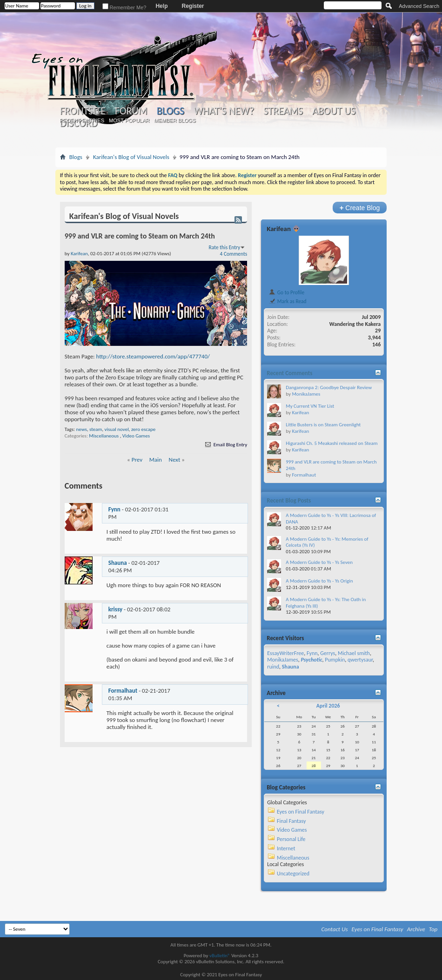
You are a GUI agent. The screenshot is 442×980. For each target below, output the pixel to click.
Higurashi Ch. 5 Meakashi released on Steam (331, 443)
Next (175, 460)
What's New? (224, 111)
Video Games (136, 436)
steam (96, 429)
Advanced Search (419, 6)
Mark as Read (287, 301)
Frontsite (83, 111)
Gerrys (328, 653)
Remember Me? (124, 7)
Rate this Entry (225, 247)
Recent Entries (82, 120)
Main (156, 460)
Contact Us (335, 929)
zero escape (143, 429)
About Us (334, 111)
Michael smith (354, 653)
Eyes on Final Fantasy (301, 812)
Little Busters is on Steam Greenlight (323, 425)
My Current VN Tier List (310, 406)
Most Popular (129, 120)
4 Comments (234, 254)
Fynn (114, 509)
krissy (115, 609)
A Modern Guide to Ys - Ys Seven (319, 562)
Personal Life (291, 839)
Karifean (279, 229)
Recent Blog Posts (289, 500)
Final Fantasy (291, 821)
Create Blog (360, 208)
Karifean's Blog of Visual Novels (131, 157)
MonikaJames (306, 394)
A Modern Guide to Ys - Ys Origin (319, 581)
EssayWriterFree (285, 653)
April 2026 (328, 706)
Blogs (171, 111)
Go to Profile (286, 292)
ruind (273, 667)
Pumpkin (335, 660)
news (81, 429)
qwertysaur (360, 660)
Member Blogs (175, 120)
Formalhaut (123, 691)
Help (161, 6)
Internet (286, 848)
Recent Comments (289, 373)
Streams (283, 111)
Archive (416, 929)
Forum (131, 111)
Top (433, 929)
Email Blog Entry (225, 445)
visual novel (116, 429)
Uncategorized (293, 874)
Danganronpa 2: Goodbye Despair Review (329, 387)
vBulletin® (220, 956)
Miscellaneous (104, 436)
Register (193, 6)
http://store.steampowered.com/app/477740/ (153, 356)
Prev (137, 460)
